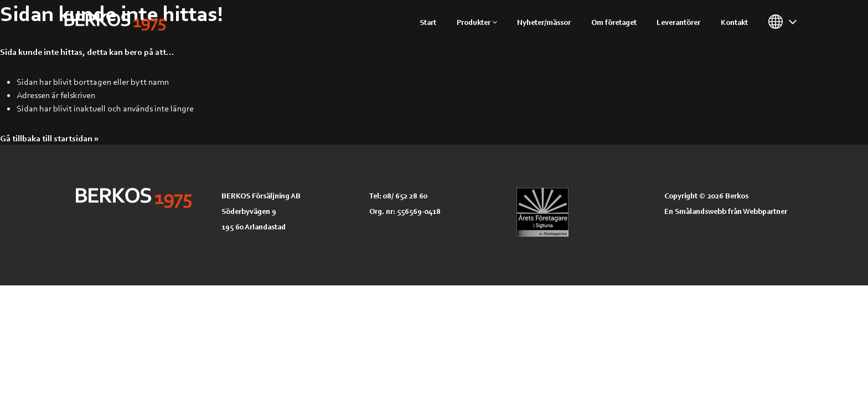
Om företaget (614, 22)
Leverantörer (678, 22)
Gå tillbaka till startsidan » (49, 138)
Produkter (477, 22)
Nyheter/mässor (544, 22)
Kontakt (734, 22)
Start (428, 22)
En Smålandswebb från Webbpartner (726, 211)
